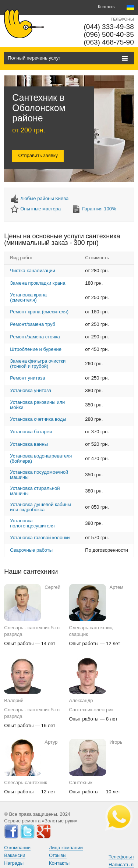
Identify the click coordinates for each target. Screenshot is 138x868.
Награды (14, 863)
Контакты (107, 7)
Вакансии (15, 855)
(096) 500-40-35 (109, 34)
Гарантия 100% (99, 209)
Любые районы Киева (44, 198)
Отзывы (58, 855)
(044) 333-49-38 (109, 27)
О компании (17, 848)
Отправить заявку (38, 155)
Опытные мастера (40, 209)
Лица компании (66, 848)
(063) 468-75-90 (109, 42)
